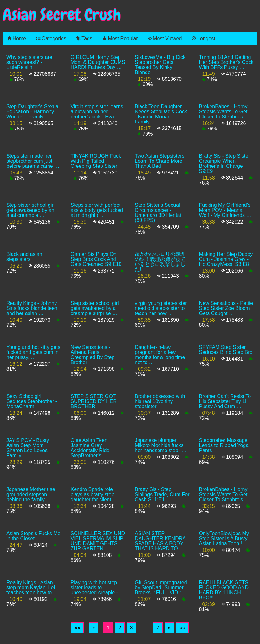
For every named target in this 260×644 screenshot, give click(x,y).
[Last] (182, 628)
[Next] (169, 628)
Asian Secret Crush (62, 15)
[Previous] (94, 628)
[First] (77, 628)
